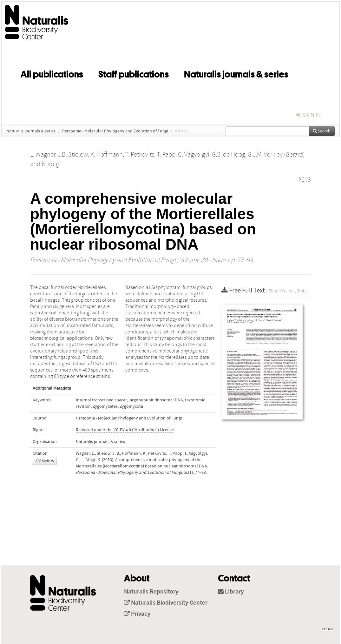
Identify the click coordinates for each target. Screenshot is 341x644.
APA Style (45, 461)
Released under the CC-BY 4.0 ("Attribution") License (125, 430)
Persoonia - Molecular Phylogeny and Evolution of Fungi (115, 131)
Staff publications (134, 73)
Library (231, 592)
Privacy (137, 614)
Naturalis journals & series (236, 73)
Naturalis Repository (151, 592)
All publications (52, 73)
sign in (309, 115)
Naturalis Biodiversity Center (166, 603)
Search (322, 131)
